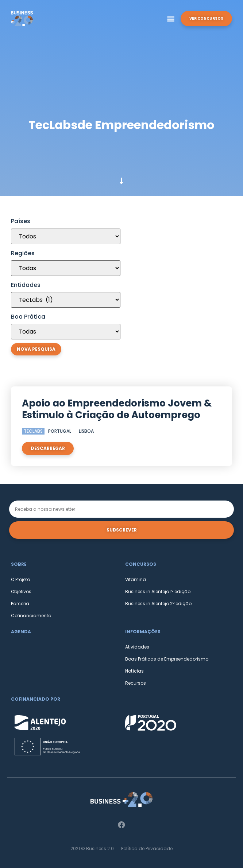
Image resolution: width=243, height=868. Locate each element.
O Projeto (20, 579)
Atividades (137, 647)
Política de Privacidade (147, 848)
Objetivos (21, 591)
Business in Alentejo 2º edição (158, 604)
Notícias (134, 671)
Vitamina (136, 579)
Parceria (20, 604)
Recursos (136, 683)
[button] (171, 19)
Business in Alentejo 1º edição (158, 591)
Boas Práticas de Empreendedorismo (167, 659)
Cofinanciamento (31, 616)
